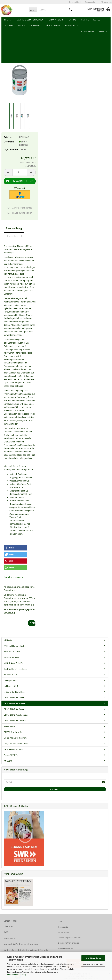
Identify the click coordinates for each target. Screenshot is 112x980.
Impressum (9, 938)
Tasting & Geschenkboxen (40, 20)
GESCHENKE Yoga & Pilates (16, 715)
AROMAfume (9, 726)
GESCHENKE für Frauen (14, 698)
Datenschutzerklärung (17, 974)
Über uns (93, 20)
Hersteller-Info (15, 236)
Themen (18, 20)
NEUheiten (8, 640)
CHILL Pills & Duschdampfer (16, 738)
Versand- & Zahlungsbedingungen (21, 944)
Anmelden (55, 789)
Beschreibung (14, 228)
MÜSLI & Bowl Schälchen (14, 692)
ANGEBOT (8, 761)
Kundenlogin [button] (91, 2)
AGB (6, 932)
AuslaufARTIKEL (11, 755)
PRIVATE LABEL (78, 20)
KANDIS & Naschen (12, 652)
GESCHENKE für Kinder (14, 709)
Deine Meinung (33, 623)
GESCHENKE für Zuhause (15, 721)
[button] (75, 2)
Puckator (31, 60)
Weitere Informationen (93, 964)
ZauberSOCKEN (11, 675)
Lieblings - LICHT (11, 686)
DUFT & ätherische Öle (13, 732)
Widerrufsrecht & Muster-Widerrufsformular (26, 950)
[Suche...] (33, 9)
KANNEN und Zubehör (13, 663)
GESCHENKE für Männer (14, 703)
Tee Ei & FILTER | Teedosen (15, 669)
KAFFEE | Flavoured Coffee (15, 646)
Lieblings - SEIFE (11, 680)
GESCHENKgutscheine (13, 749)
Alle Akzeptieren (93, 958)
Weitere (62, 20)
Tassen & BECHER (11, 657)
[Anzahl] (20, 172)
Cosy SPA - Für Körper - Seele (16, 744)
